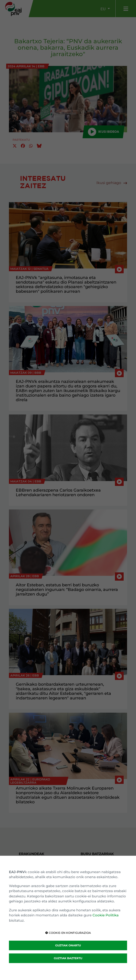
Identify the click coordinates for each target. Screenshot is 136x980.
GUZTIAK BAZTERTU (68, 958)
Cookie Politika (106, 915)
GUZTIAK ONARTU (68, 945)
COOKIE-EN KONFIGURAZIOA (68, 933)
